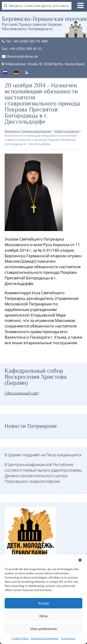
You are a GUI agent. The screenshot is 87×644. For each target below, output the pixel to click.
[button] (80, 560)
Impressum (68, 638)
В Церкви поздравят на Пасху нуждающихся (43, 455)
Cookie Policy (20, 638)
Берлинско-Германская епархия (45, 23)
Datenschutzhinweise (45, 638)
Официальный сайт (22, 393)
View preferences (44, 629)
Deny (43, 616)
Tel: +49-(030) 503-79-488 (25, 41)
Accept (44, 603)
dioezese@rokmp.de (20, 56)
